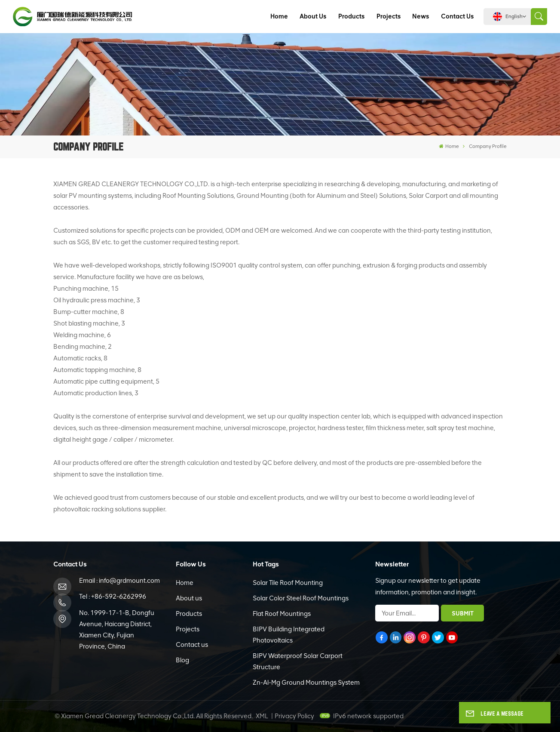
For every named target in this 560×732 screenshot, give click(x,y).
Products (351, 16)
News (421, 16)
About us (313, 16)
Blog (182, 660)
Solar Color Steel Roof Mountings (301, 598)
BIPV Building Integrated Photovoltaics (289, 635)
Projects (389, 16)
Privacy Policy (294, 716)
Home (279, 16)
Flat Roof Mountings (282, 614)
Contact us (457, 16)
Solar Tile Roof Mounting (288, 583)
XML (262, 716)
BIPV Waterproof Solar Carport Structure (298, 661)
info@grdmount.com (129, 581)
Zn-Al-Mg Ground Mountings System (306, 683)
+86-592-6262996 (119, 597)
